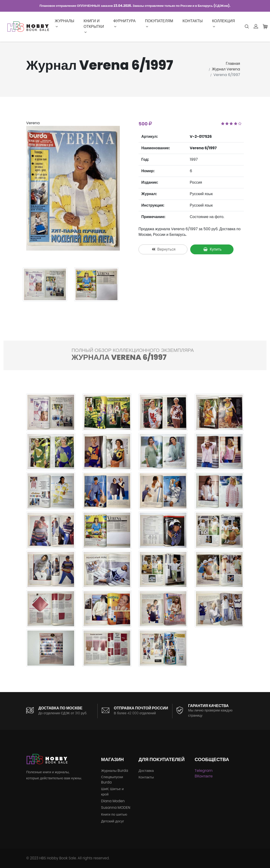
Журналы (64, 23)
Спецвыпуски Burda (112, 780)
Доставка (146, 771)
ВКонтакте (204, 776)
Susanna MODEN (116, 808)
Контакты (193, 21)
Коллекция (223, 23)
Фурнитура (124, 23)
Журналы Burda (115, 771)
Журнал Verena (226, 69)
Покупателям (159, 23)
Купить (212, 249)
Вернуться (164, 249)
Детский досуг (113, 821)
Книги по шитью (114, 814)
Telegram (204, 771)
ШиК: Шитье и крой (112, 791)
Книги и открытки (94, 26)
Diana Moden (113, 801)
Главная (233, 64)
